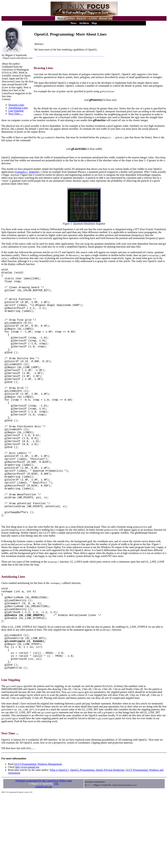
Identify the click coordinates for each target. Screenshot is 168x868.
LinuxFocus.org (44, 859)
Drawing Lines (16, 105)
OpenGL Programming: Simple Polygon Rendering (97, 842)
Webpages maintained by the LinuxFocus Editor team (44, 853)
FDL (56, 856)
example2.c (22, 172)
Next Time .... (16, 114)
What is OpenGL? (59, 842)
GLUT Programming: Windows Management (38, 836)
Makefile (34, 172)
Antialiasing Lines (18, 108)
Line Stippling (16, 111)
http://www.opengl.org (27, 839)
